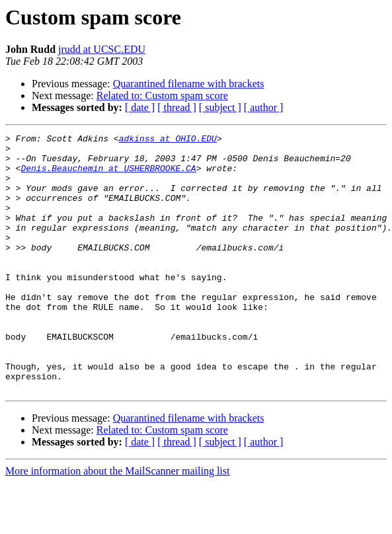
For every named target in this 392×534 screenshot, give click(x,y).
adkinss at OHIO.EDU (168, 140)
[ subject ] (220, 107)
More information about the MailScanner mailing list (117, 522)
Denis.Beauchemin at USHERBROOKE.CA (108, 176)
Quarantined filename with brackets (189, 84)
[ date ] (140, 107)
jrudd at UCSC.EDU (102, 49)
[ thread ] (177, 107)
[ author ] (264, 107)
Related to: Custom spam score (162, 95)
